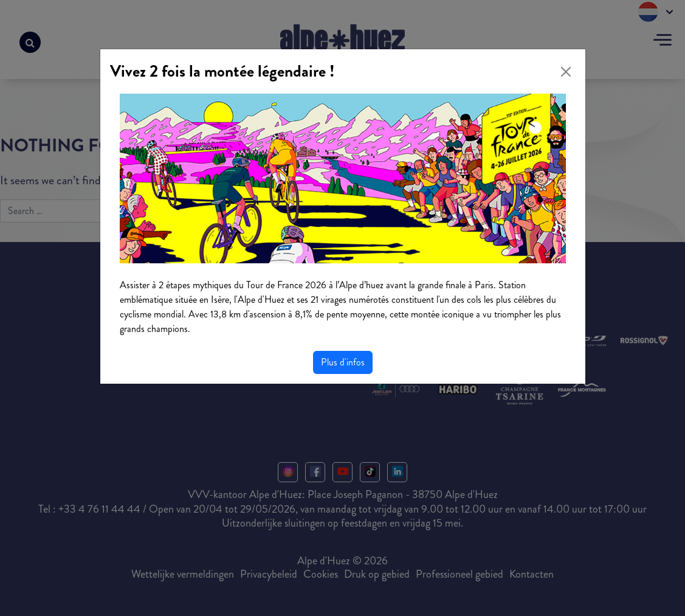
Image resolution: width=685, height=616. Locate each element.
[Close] (566, 72)
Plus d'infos (343, 362)
